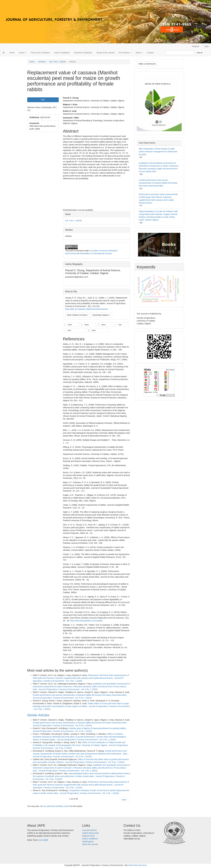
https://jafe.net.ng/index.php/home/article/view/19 (87, 309)
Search (200, 53)
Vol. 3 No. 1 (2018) (58, 62)
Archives (42, 62)
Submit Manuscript (90, 833)
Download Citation (101, 315)
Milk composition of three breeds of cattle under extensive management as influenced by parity (158, 152)
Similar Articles (38, 715)
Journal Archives (90, 830)
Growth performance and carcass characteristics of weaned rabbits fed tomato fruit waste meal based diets (80, 695)
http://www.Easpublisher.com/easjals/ (86, 621)
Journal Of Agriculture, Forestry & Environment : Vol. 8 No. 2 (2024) (62, 698)
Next (125, 800)
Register (196, 46)
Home (12, 53)
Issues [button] (23, 53)
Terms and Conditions (40, 53)
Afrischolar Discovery (137, 865)
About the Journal (90, 844)
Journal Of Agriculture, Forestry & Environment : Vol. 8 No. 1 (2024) (95, 762)
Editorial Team (88, 836)
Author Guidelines (62, 53)
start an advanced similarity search (55, 806)
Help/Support (88, 841)
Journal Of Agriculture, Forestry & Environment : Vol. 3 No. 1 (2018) (62, 731)
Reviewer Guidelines (83, 53)
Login (206, 46)
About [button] (139, 53)
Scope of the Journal (105, 53)
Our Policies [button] (125, 53)
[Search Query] (180, 53)
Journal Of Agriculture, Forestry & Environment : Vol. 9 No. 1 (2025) (68, 689)
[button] (71, 325)
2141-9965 (43, 840)
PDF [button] (43, 100)
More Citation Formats (78, 315)
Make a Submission (147, 64)
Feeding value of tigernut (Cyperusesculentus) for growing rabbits (97, 728)
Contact (150, 53)
